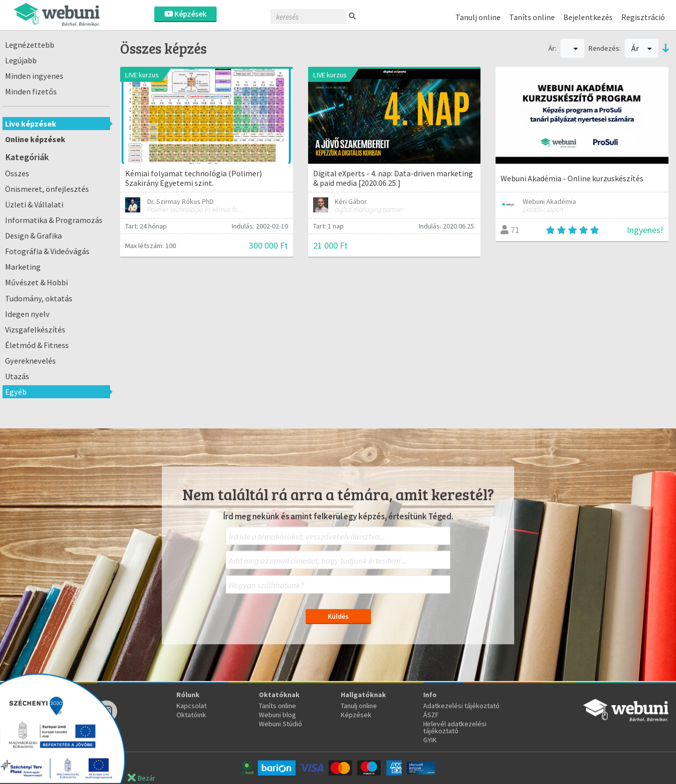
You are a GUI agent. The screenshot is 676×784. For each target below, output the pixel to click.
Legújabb (21, 60)
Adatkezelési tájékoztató (461, 706)
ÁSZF (431, 715)
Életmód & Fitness (37, 345)
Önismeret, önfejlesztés (47, 189)
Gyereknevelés (30, 361)
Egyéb (16, 392)
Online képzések (35, 139)
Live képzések (31, 124)
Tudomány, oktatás (39, 298)
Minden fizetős (31, 91)
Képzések (185, 14)
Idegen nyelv (27, 314)
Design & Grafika (33, 236)
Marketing (23, 267)
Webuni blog (277, 715)
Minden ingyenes (34, 76)
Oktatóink (191, 715)
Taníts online (532, 17)
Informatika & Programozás (54, 220)
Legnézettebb (30, 45)
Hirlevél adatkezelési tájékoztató (455, 727)
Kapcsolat (191, 706)
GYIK (430, 740)
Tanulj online (478, 17)
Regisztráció (643, 17)
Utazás (17, 376)
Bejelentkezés (588, 17)
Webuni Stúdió (280, 724)
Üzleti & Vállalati (34, 204)
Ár (642, 48)
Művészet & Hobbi (36, 282)
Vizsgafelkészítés (35, 329)
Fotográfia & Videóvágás (47, 251)
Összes (17, 173)
